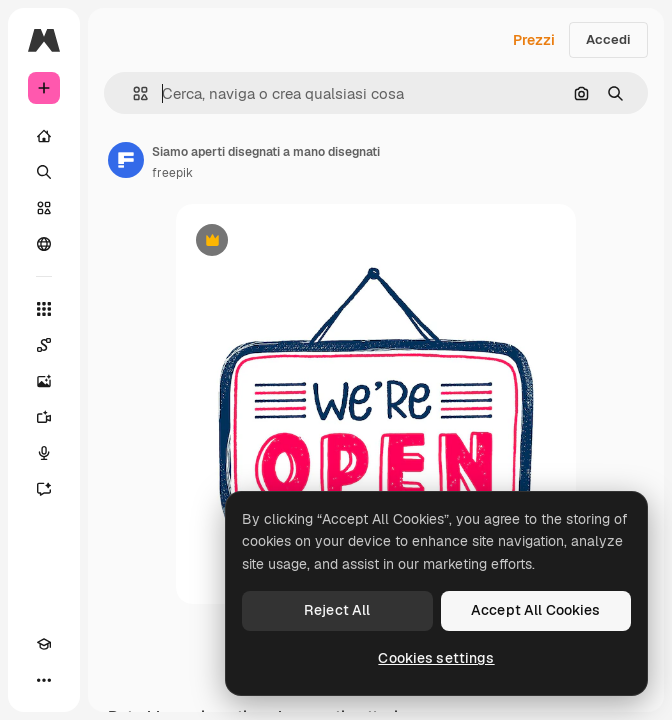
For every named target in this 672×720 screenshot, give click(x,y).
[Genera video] (44, 417)
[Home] (44, 136)
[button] (132, 93)
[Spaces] (44, 345)
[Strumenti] (44, 309)
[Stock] (44, 208)
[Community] (44, 244)
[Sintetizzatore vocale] (44, 453)
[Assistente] (44, 489)
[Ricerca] (44, 172)
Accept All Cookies (536, 610)
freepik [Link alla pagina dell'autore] (172, 173)
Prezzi (534, 40)
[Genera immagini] (44, 381)
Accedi (608, 39)
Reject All (337, 610)
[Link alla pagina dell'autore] (126, 160)
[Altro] (44, 680)
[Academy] (44, 644)
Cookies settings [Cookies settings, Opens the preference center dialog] (436, 658)
